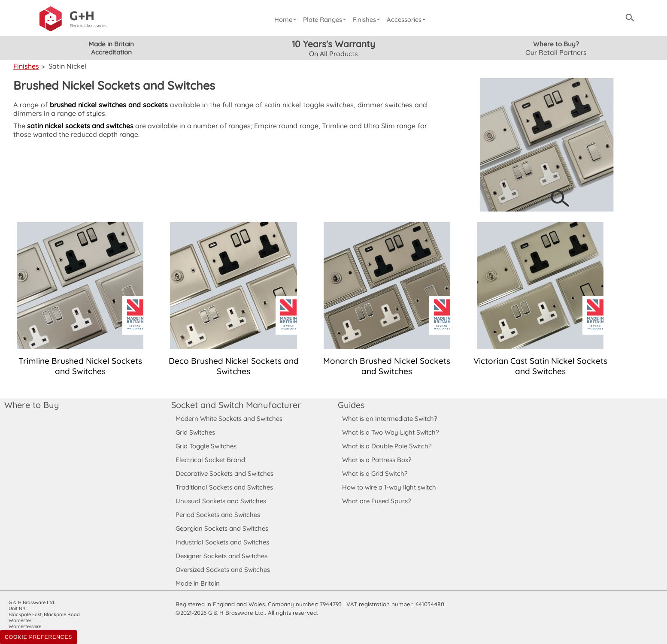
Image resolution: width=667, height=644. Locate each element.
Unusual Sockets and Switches (220, 501)
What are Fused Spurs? (376, 501)
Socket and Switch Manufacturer (235, 405)
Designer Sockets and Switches (222, 556)
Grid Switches (195, 432)
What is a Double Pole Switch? (387, 446)
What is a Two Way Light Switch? (391, 432)
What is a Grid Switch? (375, 473)
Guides (351, 405)
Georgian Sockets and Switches (222, 528)
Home (286, 20)
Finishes (368, 20)
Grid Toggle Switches (206, 446)
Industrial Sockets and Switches (222, 542)
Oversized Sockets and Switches (223, 570)
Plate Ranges (326, 20)
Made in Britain (198, 583)
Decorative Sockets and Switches (224, 473)
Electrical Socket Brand (210, 460)
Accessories (407, 20)
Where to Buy (31, 405)
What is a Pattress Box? (377, 460)
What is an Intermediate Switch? (390, 419)
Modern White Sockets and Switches (229, 419)
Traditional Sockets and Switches (224, 487)
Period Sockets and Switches (218, 515)
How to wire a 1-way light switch (389, 487)
